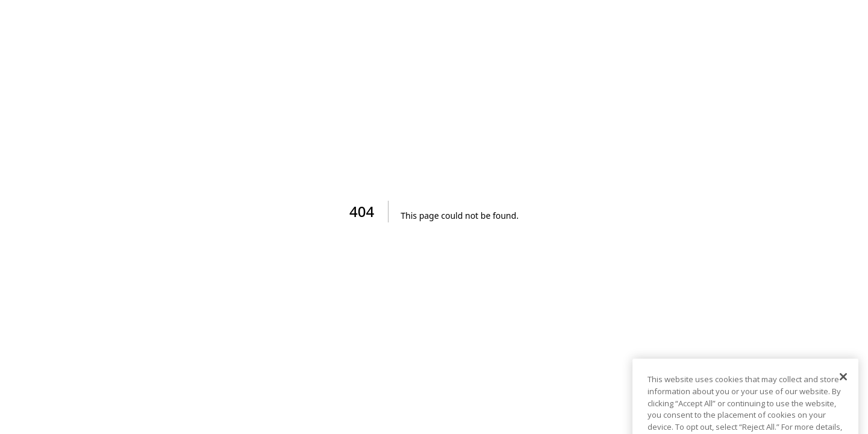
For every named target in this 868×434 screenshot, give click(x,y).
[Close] (843, 383)
